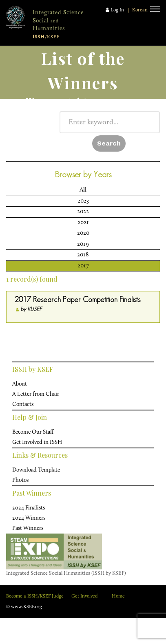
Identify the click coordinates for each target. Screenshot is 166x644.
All (83, 190)
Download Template (36, 470)
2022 (83, 212)
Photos (20, 480)
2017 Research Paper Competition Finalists (77, 299)
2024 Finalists (29, 508)
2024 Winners (29, 518)
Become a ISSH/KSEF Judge (35, 596)
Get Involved (84, 596)
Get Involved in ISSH (37, 442)
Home (118, 596)
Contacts (23, 405)
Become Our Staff (33, 432)
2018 (83, 255)
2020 (83, 233)
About (20, 384)
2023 (83, 201)
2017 (83, 266)
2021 (83, 223)
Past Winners (28, 528)
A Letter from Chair (36, 394)
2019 (83, 244)
